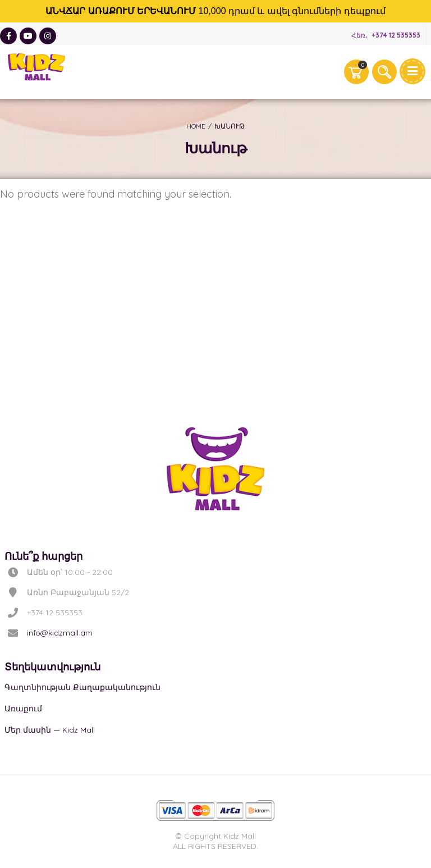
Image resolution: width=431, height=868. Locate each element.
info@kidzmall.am (60, 633)
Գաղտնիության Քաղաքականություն (82, 687)
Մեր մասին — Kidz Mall (50, 730)
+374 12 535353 (396, 35)
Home (196, 126)
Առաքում (23, 709)
